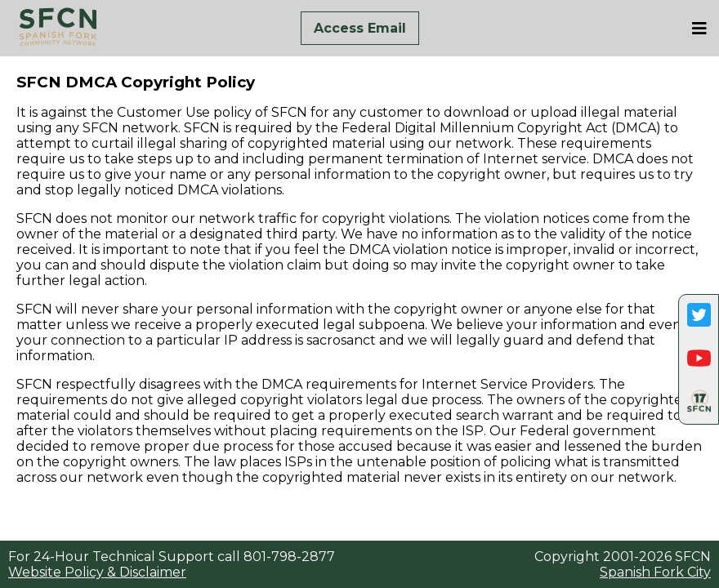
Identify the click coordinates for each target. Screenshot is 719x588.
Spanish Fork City (655, 572)
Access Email (360, 28)
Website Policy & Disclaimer (97, 572)
